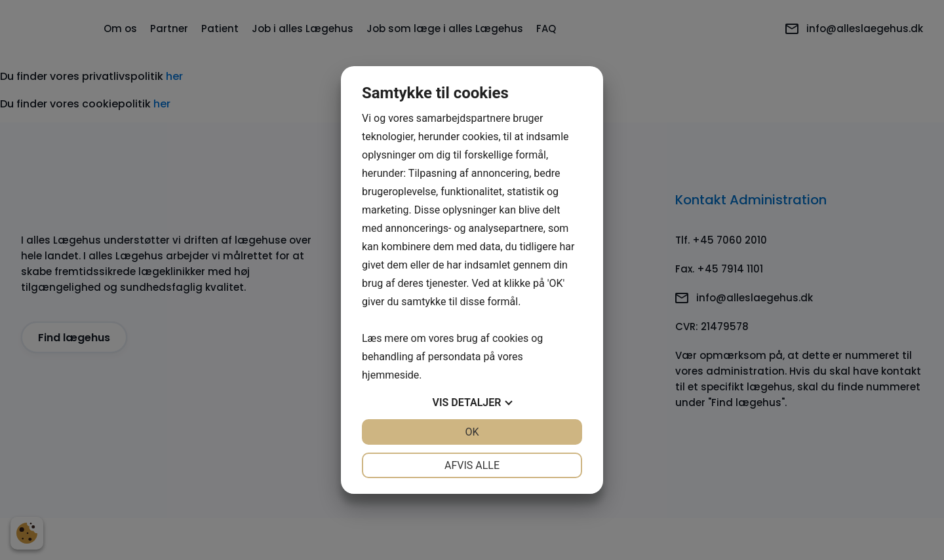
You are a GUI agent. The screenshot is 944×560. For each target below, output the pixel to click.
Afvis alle (472, 465)
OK (472, 432)
